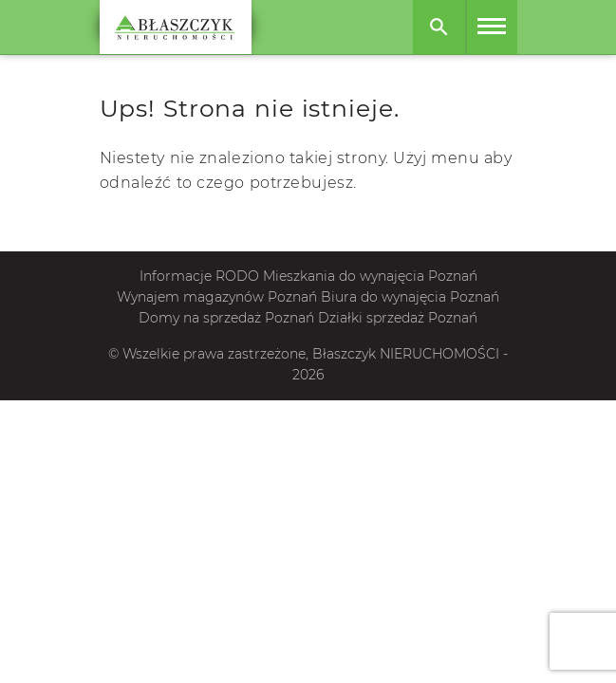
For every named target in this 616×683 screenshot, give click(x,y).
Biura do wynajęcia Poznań (410, 297)
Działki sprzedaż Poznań (398, 318)
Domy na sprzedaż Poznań (226, 318)
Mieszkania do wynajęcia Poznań (370, 276)
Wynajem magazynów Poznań (217, 297)
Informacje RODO (199, 276)
